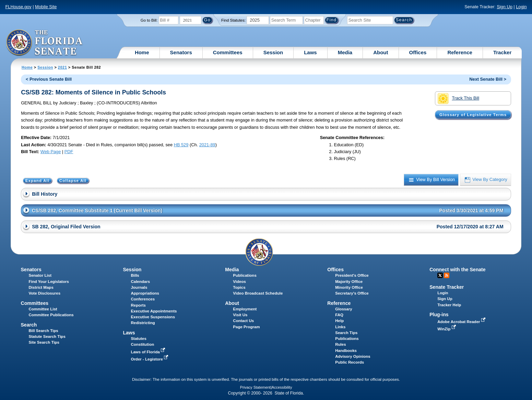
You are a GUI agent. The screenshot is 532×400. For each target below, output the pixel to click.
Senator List (40, 275)
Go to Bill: (149, 20)
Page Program (246, 327)
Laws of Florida (149, 352)
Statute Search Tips (47, 336)
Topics (239, 287)
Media (345, 52)
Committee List (43, 309)
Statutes (138, 339)
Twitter (440, 275)
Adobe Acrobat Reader (462, 322)
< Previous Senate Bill (49, 79)
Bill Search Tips (44, 331)
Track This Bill (458, 99)
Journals (139, 287)
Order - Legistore (150, 359)
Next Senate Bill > (488, 79)
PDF (69, 152)
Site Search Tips (44, 342)
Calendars (140, 282)
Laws (310, 52)
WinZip (447, 329)
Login (521, 7)
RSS (447, 275)
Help (339, 321)
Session (273, 52)
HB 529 (181, 145)
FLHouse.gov (19, 7)
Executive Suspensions (153, 317)
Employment (245, 309)
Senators (181, 52)
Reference (460, 52)
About (381, 52)
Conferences (143, 299)
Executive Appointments (154, 311)
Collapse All (73, 181)
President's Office (352, 275)
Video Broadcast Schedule (258, 293)
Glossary (344, 309)
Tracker (502, 52)
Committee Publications (51, 315)
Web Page (51, 152)
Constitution (142, 344)
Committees (228, 52)
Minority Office (349, 287)
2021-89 (207, 145)
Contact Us (243, 321)
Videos (239, 282)
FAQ (339, 315)
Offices (418, 52)
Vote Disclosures (45, 293)
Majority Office (349, 282)
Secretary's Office (352, 293)
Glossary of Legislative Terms (473, 115)
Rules (340, 344)
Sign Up (505, 7)
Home (142, 52)
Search (29, 325)
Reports (138, 305)
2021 (62, 67)
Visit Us (240, 315)
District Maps (41, 287)
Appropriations (145, 293)
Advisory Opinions (353, 356)
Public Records (350, 362)
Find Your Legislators (49, 282)
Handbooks (346, 351)
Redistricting (143, 323)
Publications (245, 275)
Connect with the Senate (457, 270)
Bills (135, 275)
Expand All (38, 181)
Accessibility (282, 387)
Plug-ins (439, 315)
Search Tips (346, 333)
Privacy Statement (255, 387)
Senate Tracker (447, 287)
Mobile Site (46, 7)
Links (340, 327)
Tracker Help (449, 305)
